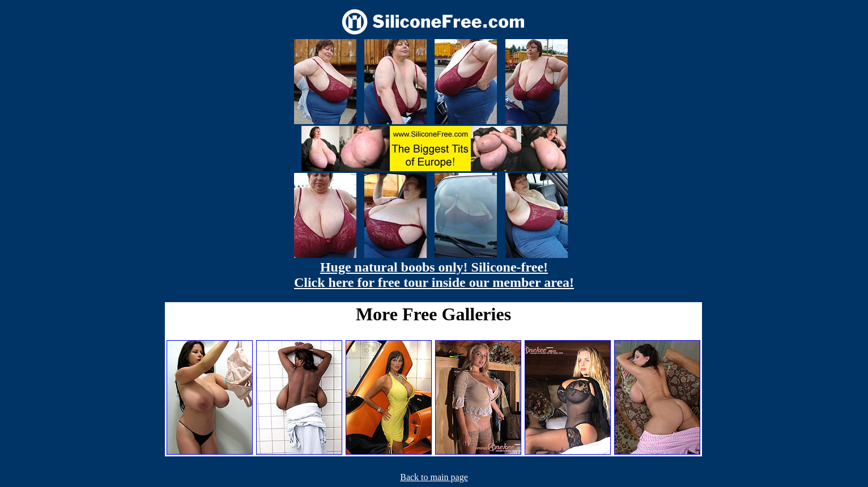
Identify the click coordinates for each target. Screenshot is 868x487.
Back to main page (434, 477)
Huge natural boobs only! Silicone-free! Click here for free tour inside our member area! (434, 275)
